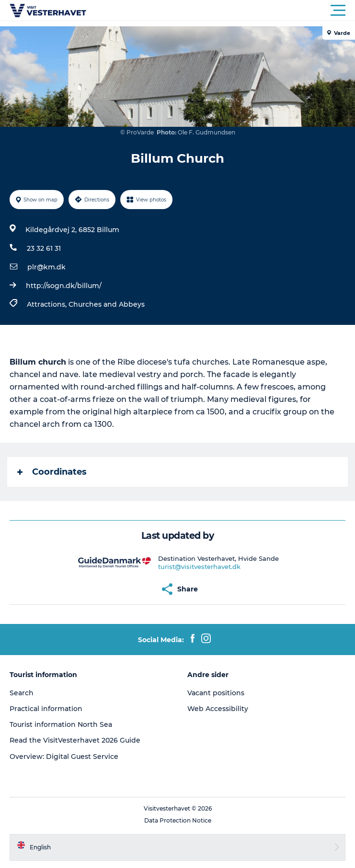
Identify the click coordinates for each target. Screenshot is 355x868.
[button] (221, 11)
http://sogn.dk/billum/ (64, 286)
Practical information (46, 709)
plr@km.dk (46, 267)
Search (22, 693)
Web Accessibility (218, 709)
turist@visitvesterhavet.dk (199, 567)
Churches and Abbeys (107, 304)
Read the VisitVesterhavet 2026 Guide (75, 740)
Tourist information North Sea (61, 724)
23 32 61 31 (44, 248)
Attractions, (48, 304)
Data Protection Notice (178, 820)
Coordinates (52, 472)
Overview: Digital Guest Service (64, 757)
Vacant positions (216, 693)
